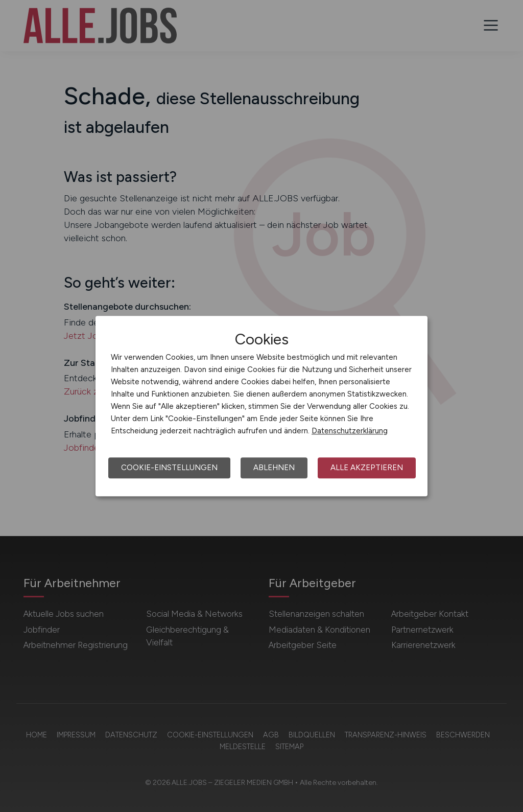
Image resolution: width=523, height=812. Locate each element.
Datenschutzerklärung (350, 431)
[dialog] (261, 406)
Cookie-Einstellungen (169, 468)
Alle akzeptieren (367, 468)
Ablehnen (274, 468)
